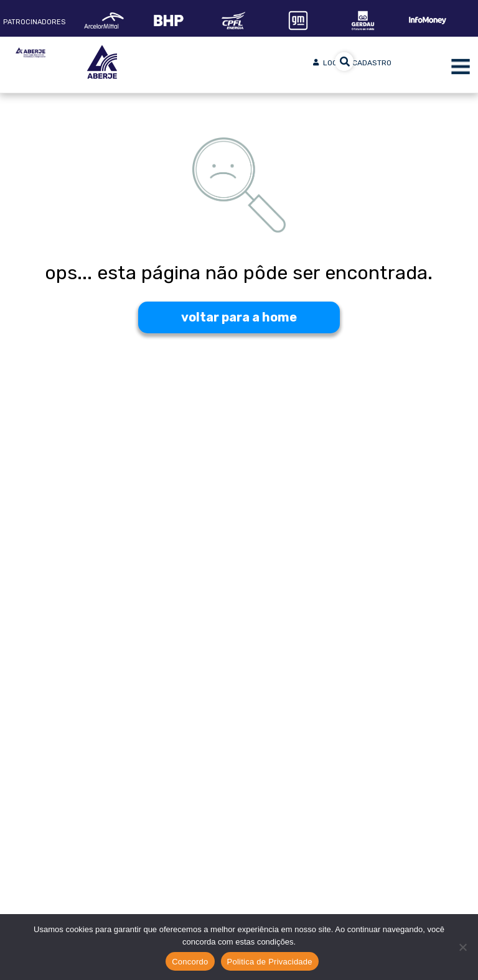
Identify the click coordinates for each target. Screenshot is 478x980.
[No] (462, 947)
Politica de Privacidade (270, 962)
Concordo (190, 962)
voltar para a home (239, 317)
